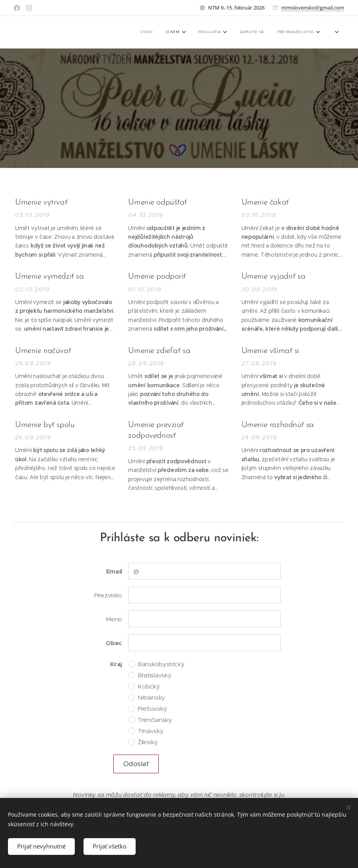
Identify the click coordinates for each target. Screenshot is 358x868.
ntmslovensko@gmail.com (313, 8)
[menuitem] (241, 32)
